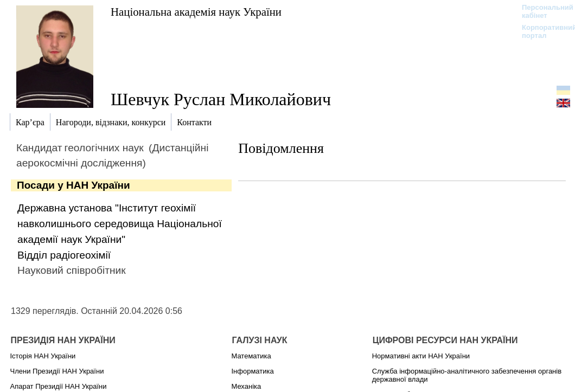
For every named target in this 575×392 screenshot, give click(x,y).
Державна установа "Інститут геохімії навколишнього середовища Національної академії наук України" (120, 224)
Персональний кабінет (542, 11)
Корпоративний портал (542, 31)
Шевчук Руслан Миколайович (221, 99)
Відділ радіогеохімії (64, 255)
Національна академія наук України (196, 12)
